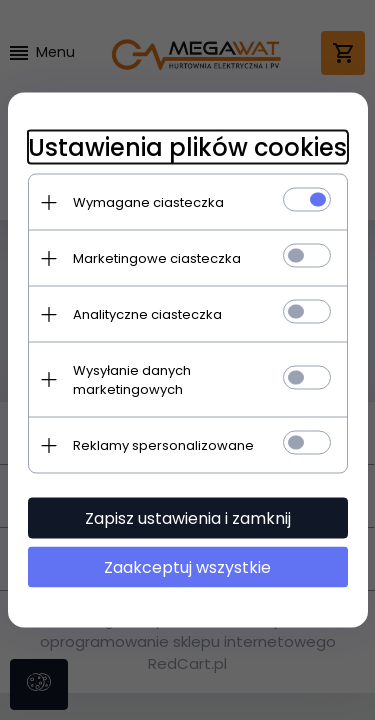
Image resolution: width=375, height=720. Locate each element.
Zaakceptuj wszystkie (187, 567)
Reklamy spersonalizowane (163, 445)
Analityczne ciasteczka (147, 314)
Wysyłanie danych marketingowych (132, 380)
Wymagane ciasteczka (148, 202)
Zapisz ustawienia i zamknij (188, 518)
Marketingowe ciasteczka (157, 258)
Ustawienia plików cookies (187, 147)
